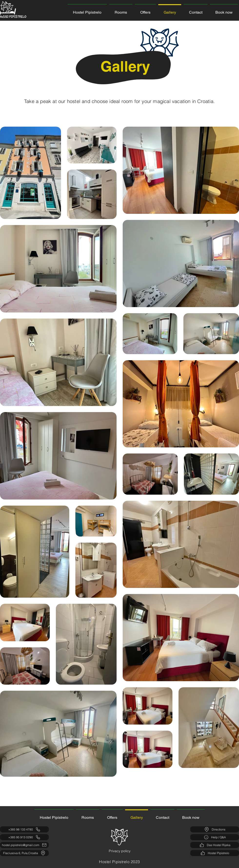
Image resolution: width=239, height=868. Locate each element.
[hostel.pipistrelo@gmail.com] (24, 845)
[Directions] (215, 829)
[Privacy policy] (119, 851)
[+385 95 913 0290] (24, 837)
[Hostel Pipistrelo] (215, 853)
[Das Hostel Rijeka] (215, 845)
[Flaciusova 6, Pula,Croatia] (24, 853)
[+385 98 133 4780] (24, 829)
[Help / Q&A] (215, 837)
